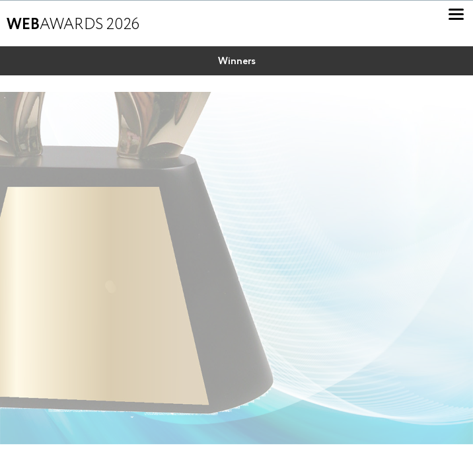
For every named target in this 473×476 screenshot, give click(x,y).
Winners (237, 61)
